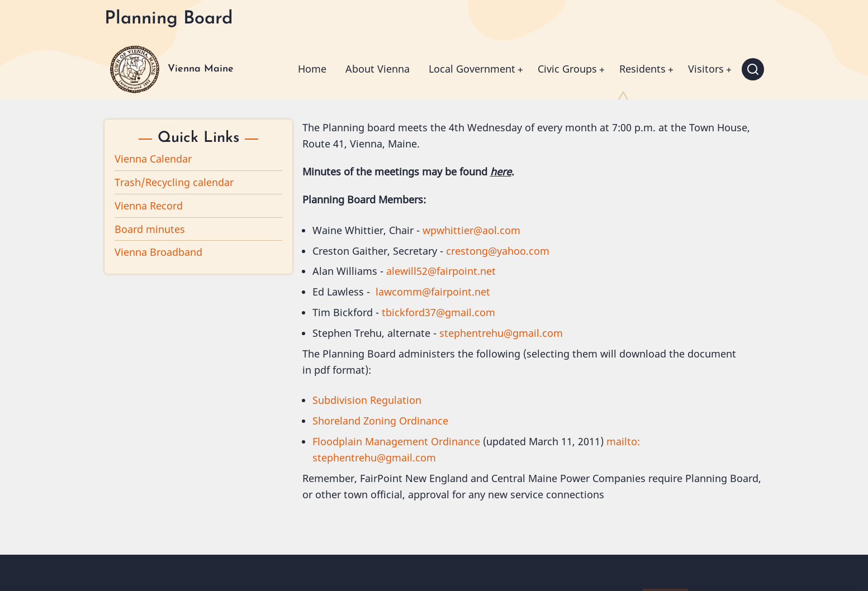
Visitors (706, 69)
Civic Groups (567, 69)
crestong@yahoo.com (498, 251)
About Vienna (378, 69)
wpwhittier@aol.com (471, 230)
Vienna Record (149, 206)
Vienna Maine (201, 69)
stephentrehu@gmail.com (501, 333)
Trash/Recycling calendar (174, 182)
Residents (642, 69)
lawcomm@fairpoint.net (433, 292)
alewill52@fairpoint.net (441, 271)
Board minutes (150, 229)
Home (312, 69)
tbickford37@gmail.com (438, 312)
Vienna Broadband (158, 252)
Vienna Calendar (153, 159)
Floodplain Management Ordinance (396, 441)
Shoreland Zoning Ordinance (380, 421)
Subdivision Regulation (367, 400)
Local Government (472, 69)
